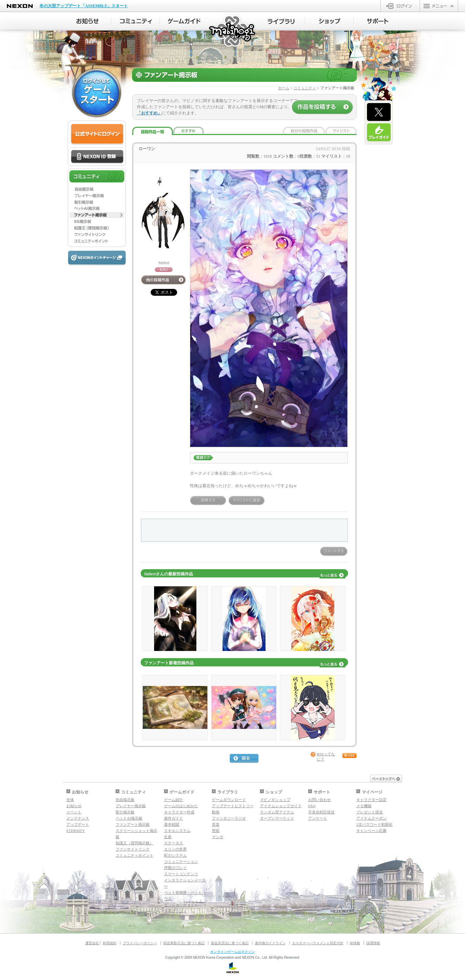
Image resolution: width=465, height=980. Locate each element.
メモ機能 (364, 806)
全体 (70, 800)
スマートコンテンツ (181, 874)
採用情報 (373, 943)
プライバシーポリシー (140, 943)
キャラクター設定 (371, 800)
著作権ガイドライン (270, 943)
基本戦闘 (172, 824)
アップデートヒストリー (233, 806)
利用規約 (110, 943)
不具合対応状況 (321, 812)
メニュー (439, 6)
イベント (74, 812)
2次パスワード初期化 (374, 824)
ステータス (174, 843)
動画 (216, 812)
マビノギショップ (275, 800)
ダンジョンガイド (179, 905)
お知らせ (74, 806)
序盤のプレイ (175, 868)
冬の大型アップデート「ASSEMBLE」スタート (84, 6)
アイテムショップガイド (281, 806)
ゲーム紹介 (174, 800)
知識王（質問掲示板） (134, 843)
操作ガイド (174, 818)
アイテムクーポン (371, 818)
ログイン (400, 6)
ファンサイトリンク (133, 849)
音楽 (216, 824)
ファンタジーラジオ (229, 818)
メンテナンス (78, 818)
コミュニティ (305, 88)
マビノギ (233, 31)
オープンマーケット (277, 818)
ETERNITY (76, 831)
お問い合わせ (320, 800)
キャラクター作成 (179, 812)
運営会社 (92, 943)
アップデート (78, 824)
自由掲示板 (125, 800)
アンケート (318, 818)
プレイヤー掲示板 (131, 806)
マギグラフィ (175, 911)
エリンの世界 (175, 849)
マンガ (218, 837)
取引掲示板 (125, 812)
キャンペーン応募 (371, 831)
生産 (168, 837)
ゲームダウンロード (229, 800)
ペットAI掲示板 (129, 818)
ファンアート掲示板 (133, 824)
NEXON (20, 6)
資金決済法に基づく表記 (230, 943)
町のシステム (175, 855)
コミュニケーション (181, 861)
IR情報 (355, 943)
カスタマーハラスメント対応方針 (318, 943)
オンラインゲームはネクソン (232, 952)
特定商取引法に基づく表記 (184, 943)
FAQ (312, 806)
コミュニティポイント (134, 855)
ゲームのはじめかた (181, 806)
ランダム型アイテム (277, 812)
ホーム (284, 88)
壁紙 (216, 831)
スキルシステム (177, 831)
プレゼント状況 (370, 812)
